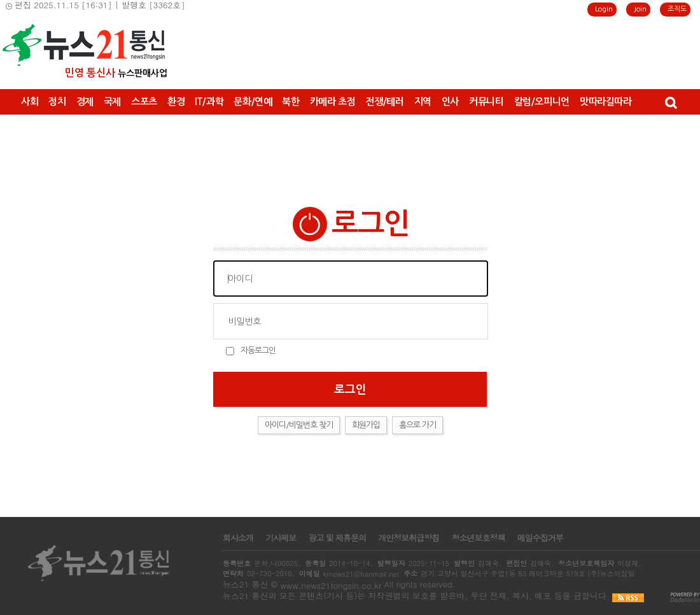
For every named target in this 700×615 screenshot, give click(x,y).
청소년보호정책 (478, 538)
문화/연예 (253, 102)
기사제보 (281, 538)
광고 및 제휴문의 (337, 538)
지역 (423, 102)
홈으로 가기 (417, 425)
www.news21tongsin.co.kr (331, 585)
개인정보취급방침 (409, 538)
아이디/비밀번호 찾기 (299, 425)
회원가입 (366, 425)
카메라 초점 (333, 102)
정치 (57, 102)
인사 (450, 102)
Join (640, 9)
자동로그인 (258, 350)
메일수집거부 (540, 538)
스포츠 (144, 102)
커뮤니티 (486, 102)
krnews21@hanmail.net (361, 574)
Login (604, 9)
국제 (112, 102)
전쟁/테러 (384, 102)
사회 (30, 102)
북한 (290, 102)
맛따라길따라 (606, 102)
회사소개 (238, 538)
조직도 (677, 9)
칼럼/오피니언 (542, 102)
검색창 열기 (670, 102)
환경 (176, 102)
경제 (85, 102)
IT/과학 (209, 102)
